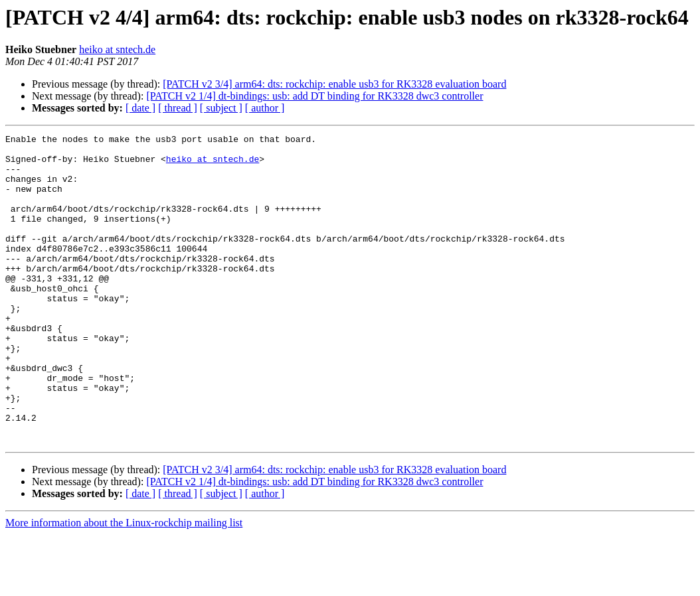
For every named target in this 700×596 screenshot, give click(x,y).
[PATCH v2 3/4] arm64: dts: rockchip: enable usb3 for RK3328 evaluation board (334, 84)
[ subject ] (221, 108)
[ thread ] (178, 108)
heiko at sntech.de (117, 49)
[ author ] (265, 108)
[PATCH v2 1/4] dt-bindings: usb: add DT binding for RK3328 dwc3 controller (314, 96)
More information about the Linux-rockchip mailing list (124, 584)
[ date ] (140, 108)
